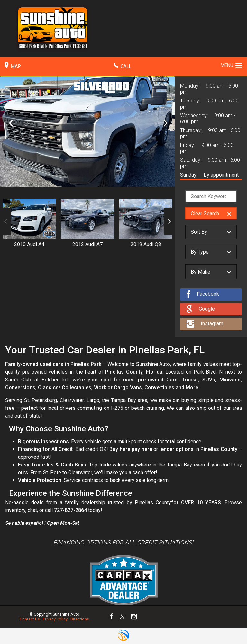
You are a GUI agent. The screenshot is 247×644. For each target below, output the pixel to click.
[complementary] (228, 625)
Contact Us (30, 619)
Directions (80, 619)
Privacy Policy (55, 619)
